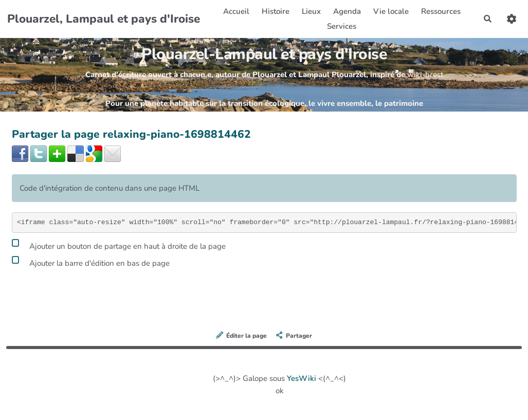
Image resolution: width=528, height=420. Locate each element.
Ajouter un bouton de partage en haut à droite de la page (119, 245)
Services (342, 26)
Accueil (236, 11)
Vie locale (391, 11)
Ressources (441, 11)
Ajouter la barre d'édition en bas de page (91, 262)
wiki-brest (425, 75)
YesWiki (302, 378)
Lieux (311, 11)
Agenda (347, 11)
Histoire (276, 11)
